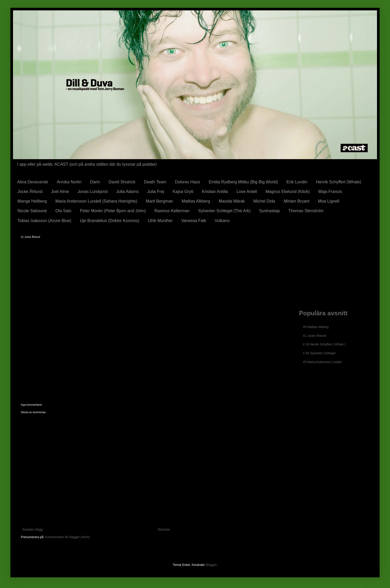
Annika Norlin (69, 182)
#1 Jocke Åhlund (314, 336)
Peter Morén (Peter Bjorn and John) (113, 211)
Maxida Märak (232, 201)
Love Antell (247, 192)
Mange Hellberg (32, 201)
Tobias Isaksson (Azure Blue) (44, 221)
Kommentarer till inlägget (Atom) (67, 537)
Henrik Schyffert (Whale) (339, 182)
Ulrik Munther (160, 221)
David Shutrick (122, 182)
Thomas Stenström (306, 211)
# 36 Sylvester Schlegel (319, 353)
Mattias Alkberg (196, 201)
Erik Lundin (297, 182)
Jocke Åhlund (30, 192)
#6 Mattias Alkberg (316, 327)
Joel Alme (60, 192)
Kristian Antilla (215, 192)
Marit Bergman (160, 201)
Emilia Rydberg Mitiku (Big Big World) (243, 182)
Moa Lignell (329, 201)
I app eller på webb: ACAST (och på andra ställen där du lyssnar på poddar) (87, 164)
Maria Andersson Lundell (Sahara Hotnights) (96, 201)
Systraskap (269, 211)
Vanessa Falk (194, 221)
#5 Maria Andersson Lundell (322, 362)
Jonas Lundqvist (93, 192)
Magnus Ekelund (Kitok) (288, 192)
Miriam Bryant (297, 201)
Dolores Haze (188, 182)
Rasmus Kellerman (172, 211)
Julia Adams (127, 192)
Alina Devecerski (33, 182)
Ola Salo (63, 211)
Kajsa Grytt (183, 192)
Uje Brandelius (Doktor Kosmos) (110, 221)
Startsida (164, 530)
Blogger (211, 565)
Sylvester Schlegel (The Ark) (224, 211)
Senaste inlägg (32, 530)
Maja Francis (330, 192)
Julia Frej (156, 192)
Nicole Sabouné (32, 211)
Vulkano (222, 221)
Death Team (155, 182)
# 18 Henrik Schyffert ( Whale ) (324, 344)
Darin (95, 182)
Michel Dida (264, 201)
